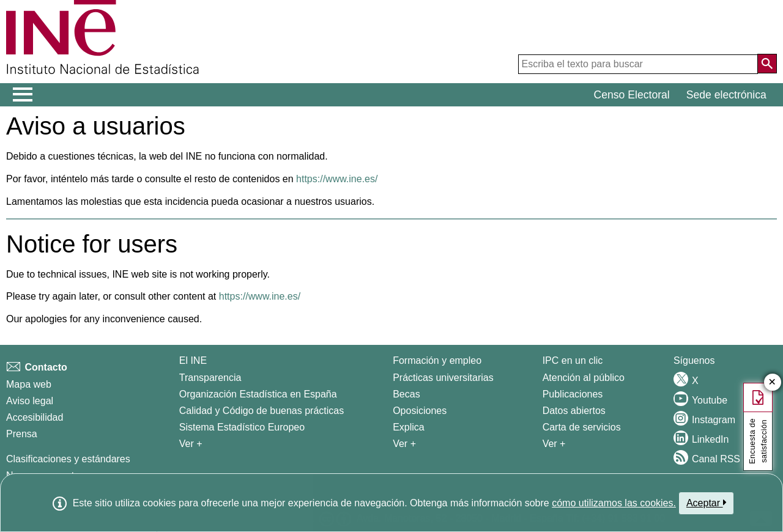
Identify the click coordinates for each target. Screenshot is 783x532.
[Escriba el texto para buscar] (638, 64)
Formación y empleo (437, 360)
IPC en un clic (573, 360)
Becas (406, 394)
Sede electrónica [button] (726, 95)
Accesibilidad (35, 417)
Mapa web (29, 384)
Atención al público (584, 378)
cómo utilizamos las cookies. (614, 503)
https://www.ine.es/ (337, 179)
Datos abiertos (574, 411)
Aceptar (706, 503)
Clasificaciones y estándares (68, 459)
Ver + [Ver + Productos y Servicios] (554, 444)
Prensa (22, 434)
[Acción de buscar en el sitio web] (767, 64)
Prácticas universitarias (443, 378)
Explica (409, 427)
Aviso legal (30, 401)
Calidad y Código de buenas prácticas (262, 411)
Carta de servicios (582, 427)
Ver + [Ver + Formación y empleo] (404, 444)
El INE (193, 360)
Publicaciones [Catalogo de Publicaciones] (573, 394)
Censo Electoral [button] (632, 95)
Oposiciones (420, 411)
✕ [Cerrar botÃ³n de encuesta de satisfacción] (772, 382)
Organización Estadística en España (258, 394)
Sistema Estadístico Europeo (242, 427)
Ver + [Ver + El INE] (191, 444)
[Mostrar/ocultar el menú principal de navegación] (23, 95)
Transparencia (210, 378)
